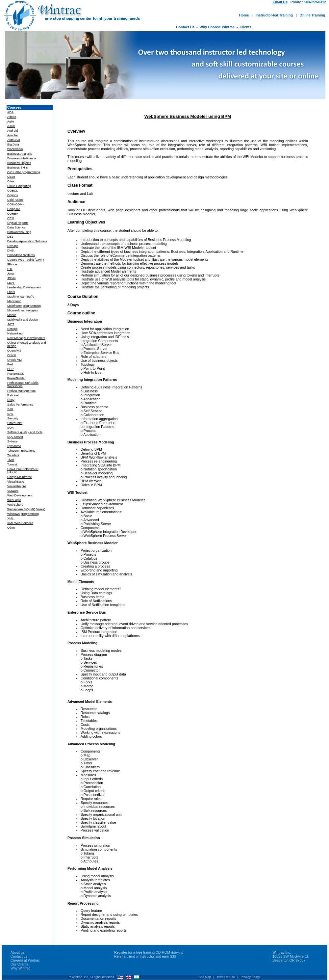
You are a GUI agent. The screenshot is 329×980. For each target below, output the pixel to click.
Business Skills (17, 168)
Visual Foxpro (17, 486)
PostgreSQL (16, 374)
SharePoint (15, 423)
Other (11, 528)
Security (13, 418)
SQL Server (15, 437)
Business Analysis (20, 154)
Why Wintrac (20, 968)
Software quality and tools (25, 432)
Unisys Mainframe (20, 477)
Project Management (21, 391)
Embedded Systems (21, 255)
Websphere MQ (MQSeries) (26, 509)
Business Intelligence (22, 158)
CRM (11, 218)
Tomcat (12, 464)
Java (11, 274)
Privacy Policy (250, 977)
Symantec (14, 446)
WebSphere (15, 505)
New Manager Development (26, 338)
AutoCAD (14, 140)
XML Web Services (20, 523)
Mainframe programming (24, 306)
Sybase (12, 441)
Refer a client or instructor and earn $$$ (145, 956)
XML (10, 518)
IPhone (12, 264)
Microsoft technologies (23, 310)
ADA (10, 112)
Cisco (11, 177)
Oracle (12, 355)
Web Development (20, 495)
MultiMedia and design (23, 320)
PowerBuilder (16, 378)
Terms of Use (226, 977)
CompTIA (14, 209)
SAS (10, 414)
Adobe (12, 117)
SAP (10, 409)
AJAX (11, 126)
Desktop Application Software (27, 241)
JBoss (11, 278)
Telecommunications (21, 451)
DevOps (13, 246)
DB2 (10, 237)
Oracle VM (14, 360)
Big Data (13, 145)
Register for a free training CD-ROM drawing (149, 952)
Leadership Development (24, 287)
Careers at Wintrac (25, 960)
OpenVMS (14, 351)
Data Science (16, 227)
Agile (11, 121)
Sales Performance (20, 405)
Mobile (12, 315)
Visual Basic (16, 482)
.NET (11, 324)
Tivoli (11, 460)
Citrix (11, 181)
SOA (11, 428)
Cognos (13, 195)
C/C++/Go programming (24, 172)
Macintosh (14, 301)
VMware (13, 491)
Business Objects (19, 163)
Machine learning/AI (21, 297)
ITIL (10, 269)
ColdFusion (15, 200)
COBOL (13, 191)
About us (17, 952)
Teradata (13, 455)
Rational (13, 395)
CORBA (13, 214)
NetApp (12, 329)
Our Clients (19, 964)
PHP (10, 369)
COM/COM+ (16, 204)
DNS (11, 251)
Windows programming (23, 514)
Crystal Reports (18, 223)
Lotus (11, 292)
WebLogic (14, 500)
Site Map (205, 977)
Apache (13, 135)
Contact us (19, 956)
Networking (15, 333)
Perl (10, 364)
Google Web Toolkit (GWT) (25, 260)
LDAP (11, 283)
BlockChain (15, 149)
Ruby (11, 400)
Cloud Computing (19, 186)
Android (13, 131)
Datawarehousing (19, 232)
